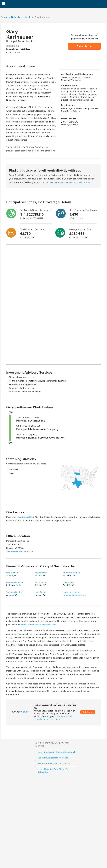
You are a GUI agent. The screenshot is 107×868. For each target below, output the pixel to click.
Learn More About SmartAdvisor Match (56, 752)
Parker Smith (12, 573)
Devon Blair (69, 582)
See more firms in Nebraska (20, 551)
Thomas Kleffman (71, 573)
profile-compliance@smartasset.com (39, 625)
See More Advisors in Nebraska (53, 758)
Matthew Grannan (15, 582)
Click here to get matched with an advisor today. (67, 182)
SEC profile (27, 517)
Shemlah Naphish (15, 592)
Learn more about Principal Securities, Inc (74, 594)
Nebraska (16, 17)
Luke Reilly (40, 592)
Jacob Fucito (41, 582)
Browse (4, 17)
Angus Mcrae (41, 573)
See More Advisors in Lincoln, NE (54, 763)
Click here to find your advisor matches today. (53, 718)
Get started (88, 712)
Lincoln (28, 17)
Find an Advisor (84, 46)
